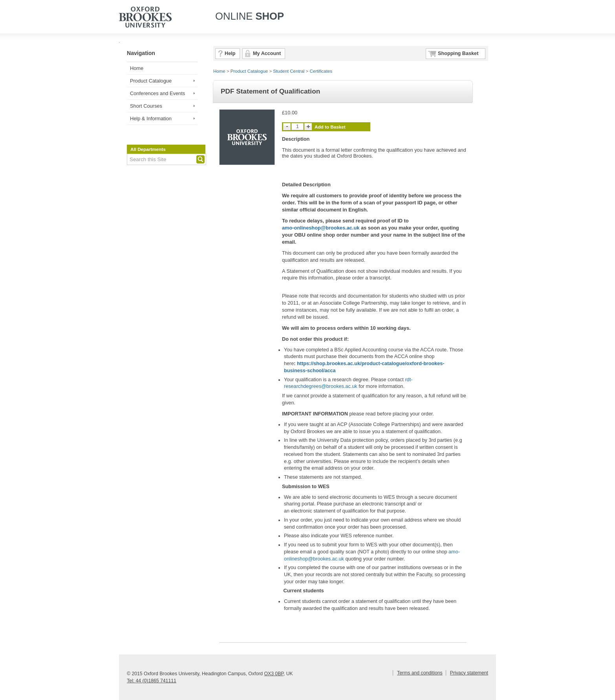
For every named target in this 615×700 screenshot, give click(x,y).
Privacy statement (469, 673)
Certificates (321, 71)
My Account (267, 53)
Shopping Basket (458, 53)
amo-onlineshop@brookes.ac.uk (321, 228)
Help (230, 53)
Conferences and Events (157, 93)
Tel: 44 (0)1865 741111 (152, 681)
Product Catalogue (151, 81)
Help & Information (151, 119)
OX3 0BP (274, 674)
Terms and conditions (420, 673)
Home (137, 68)
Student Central (289, 71)
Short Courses (146, 106)
